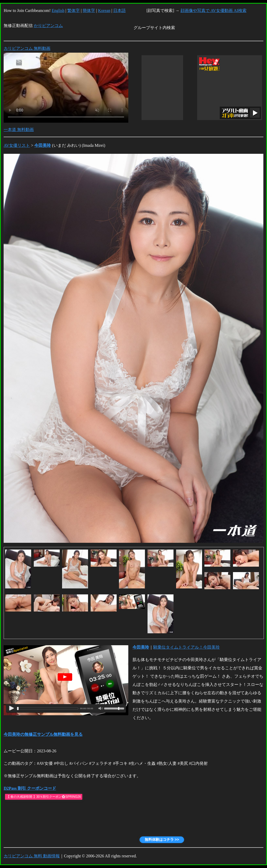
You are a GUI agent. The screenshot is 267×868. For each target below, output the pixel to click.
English (58, 11)
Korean (104, 11)
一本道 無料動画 (19, 130)
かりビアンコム (48, 26)
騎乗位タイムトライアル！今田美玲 (186, 647)
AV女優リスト (17, 145)
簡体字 (89, 11)
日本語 (119, 11)
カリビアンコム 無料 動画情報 (32, 856)
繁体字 (74, 11)
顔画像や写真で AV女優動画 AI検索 (213, 11)
